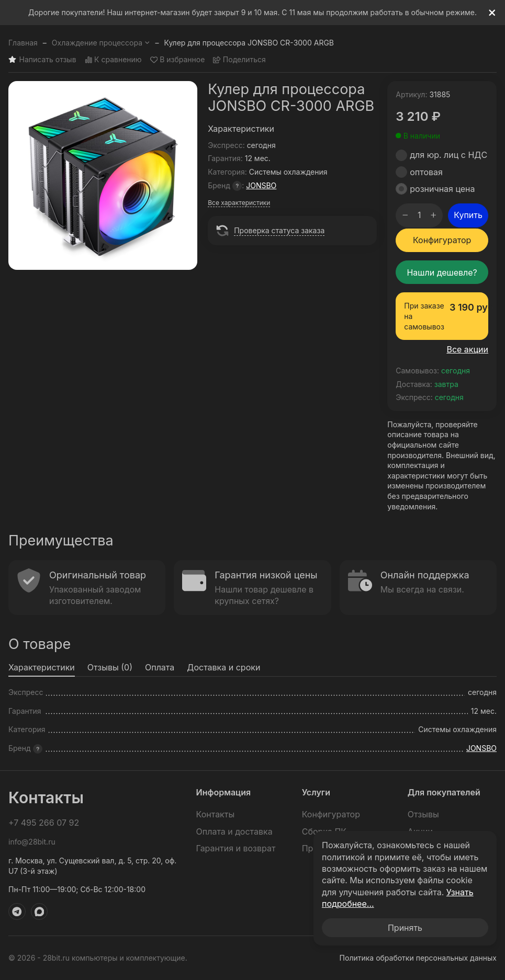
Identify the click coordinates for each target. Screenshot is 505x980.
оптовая (426, 172)
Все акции (467, 349)
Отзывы (423, 814)
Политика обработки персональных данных (418, 958)
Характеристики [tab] (42, 667)
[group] (103, 175)
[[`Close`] (492, 13)
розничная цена (442, 189)
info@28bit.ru (32, 842)
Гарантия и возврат (236, 848)
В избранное (178, 60)
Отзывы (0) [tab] (110, 667)
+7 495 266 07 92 (44, 823)
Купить (468, 215)
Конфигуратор (442, 240)
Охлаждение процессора (101, 43)
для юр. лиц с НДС (448, 155)
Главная (23, 43)
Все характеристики (239, 203)
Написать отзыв (42, 60)
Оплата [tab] (160, 667)
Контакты (216, 814)
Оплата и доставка (234, 831)
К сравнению (113, 60)
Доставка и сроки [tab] (223, 667)
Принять (405, 928)
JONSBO (261, 185)
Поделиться (239, 60)
